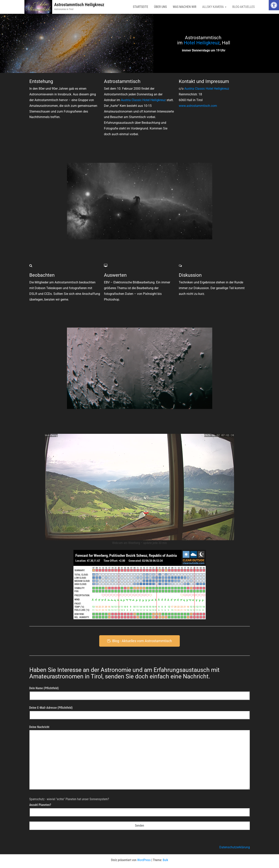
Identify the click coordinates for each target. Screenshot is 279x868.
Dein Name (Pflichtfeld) (140, 692)
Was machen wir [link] (184, 7)
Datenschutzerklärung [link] (235, 847)
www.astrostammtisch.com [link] (198, 106)
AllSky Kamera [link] (214, 7)
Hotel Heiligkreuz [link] (202, 43)
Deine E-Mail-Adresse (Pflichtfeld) (140, 711)
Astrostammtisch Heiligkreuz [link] (79, 5)
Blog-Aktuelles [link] (244, 7)
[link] (274, 5)
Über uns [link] (160, 7)
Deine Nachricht (140, 759)
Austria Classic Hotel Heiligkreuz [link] (143, 100)
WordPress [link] (144, 860)
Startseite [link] (141, 7)
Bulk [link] (165, 860)
